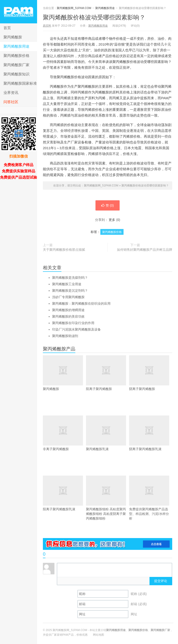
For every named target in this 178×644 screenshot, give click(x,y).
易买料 (47, 26)
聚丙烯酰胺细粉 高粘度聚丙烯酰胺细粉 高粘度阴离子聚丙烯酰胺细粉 (107, 498)
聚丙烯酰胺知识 (16, 74)
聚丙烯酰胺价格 (16, 56)
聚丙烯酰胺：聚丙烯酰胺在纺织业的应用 (81, 303)
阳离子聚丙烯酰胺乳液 (64, 493)
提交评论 (161, 581)
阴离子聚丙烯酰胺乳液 (151, 433)
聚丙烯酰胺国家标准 (20, 83)
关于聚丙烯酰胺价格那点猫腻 (64, 250)
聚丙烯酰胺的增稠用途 (68, 310)
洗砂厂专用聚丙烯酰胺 (68, 297)
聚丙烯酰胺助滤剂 (65, 336)
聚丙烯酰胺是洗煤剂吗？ (70, 278)
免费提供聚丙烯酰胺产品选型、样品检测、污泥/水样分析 (151, 498)
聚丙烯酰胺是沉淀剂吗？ (70, 291)
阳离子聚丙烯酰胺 (107, 373)
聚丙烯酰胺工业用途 (67, 284)
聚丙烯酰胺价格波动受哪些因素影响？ (94, 17)
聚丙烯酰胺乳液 (107, 433)
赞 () (108, 205)
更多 (112, 220)
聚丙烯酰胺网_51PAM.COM (19, 12)
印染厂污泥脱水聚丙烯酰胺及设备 (76, 329)
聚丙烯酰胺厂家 (16, 65)
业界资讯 (11, 93)
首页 (7, 28)
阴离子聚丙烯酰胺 (151, 373)
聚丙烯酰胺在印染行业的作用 (73, 323)
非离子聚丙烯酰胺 (64, 433)
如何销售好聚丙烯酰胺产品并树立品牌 (145, 250)
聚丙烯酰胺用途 (16, 46)
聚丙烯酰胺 (13, 37)
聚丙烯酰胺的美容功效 (68, 316)
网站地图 (99, 635)
